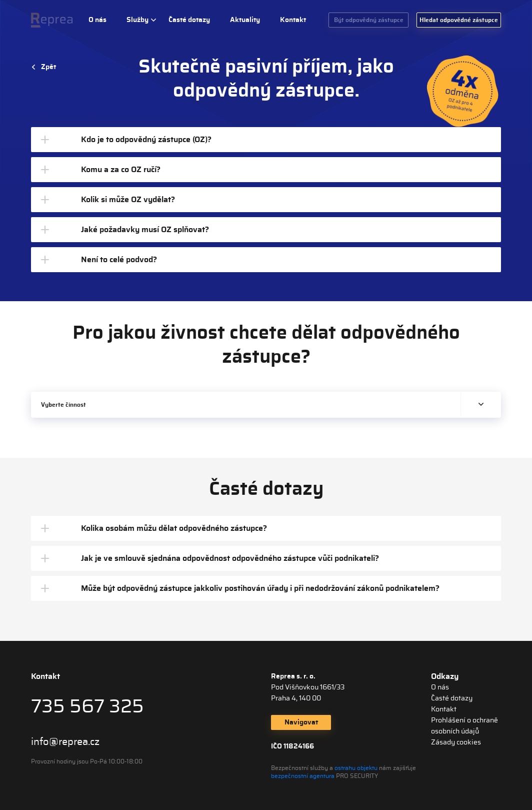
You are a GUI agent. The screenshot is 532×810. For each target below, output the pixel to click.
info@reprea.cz (65, 742)
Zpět (48, 67)
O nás (97, 20)
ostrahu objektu (356, 768)
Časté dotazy (189, 20)
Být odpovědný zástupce (369, 20)
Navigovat (301, 722)
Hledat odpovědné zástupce (459, 20)
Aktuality (245, 20)
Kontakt (293, 20)
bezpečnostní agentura (303, 776)
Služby (137, 20)
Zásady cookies (456, 742)
